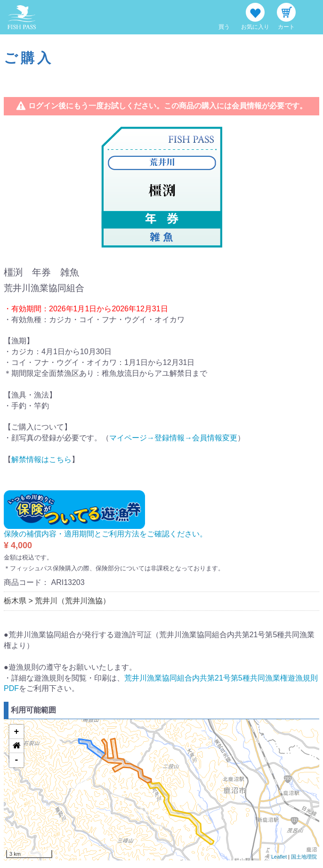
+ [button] (17, 732)
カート (286, 27)
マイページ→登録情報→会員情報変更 (173, 438)
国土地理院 (304, 857)
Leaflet (279, 857)
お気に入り (255, 27)
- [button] (17, 760)
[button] (16, 746)
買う (224, 27)
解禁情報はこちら (41, 459)
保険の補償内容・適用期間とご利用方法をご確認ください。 (105, 534)
